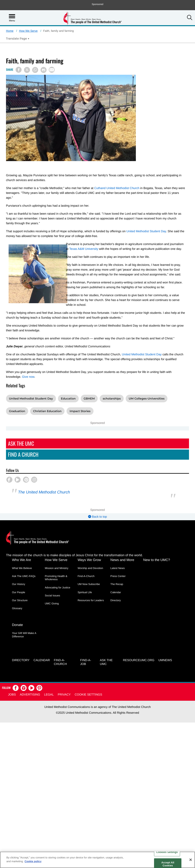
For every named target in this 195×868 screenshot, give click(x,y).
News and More (122, 560)
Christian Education (47, 411)
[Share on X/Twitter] (27, 70)
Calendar (116, 592)
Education (68, 399)
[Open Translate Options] (18, 39)
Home (10, 31)
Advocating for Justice (57, 587)
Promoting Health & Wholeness (56, 578)
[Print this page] (44, 70)
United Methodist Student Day (146, 231)
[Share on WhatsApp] (35, 70)
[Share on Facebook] (19, 70)
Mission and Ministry (57, 568)
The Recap (117, 584)
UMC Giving (52, 603)
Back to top (97, 517)
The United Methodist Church (44, 492)
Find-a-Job (86, 662)
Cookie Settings (89, 695)
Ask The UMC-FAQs (24, 576)
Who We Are (21, 560)
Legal (49, 695)
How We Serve (28, 31)
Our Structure (20, 600)
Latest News (118, 568)
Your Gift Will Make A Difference (24, 635)
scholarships (112, 399)
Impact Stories (80, 411)
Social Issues (52, 595)
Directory (116, 600)
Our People (19, 592)
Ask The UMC (21, 443)
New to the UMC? (157, 560)
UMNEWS (165, 660)
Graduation (17, 411)
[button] (190, 18)
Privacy (64, 695)
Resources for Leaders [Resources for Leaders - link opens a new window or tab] (91, 600)
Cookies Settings (167, 852)
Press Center (118, 576)
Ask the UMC (106, 662)
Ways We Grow (89, 560)
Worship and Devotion (90, 568)
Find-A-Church (86, 576)
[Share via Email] (52, 70)
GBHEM (89, 399)
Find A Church (23, 454)
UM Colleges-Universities (147, 399)
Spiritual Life (85, 592)
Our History (19, 584)
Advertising (30, 695)
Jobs (12, 695)
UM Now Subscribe (89, 584)
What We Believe (22, 568)
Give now (28, 377)
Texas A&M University (84, 249)
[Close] (191, 860)
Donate (17, 625)
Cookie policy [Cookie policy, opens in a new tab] (33, 861)
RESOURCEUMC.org (139, 660)
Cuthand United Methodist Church (117, 188)
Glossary (17, 608)
